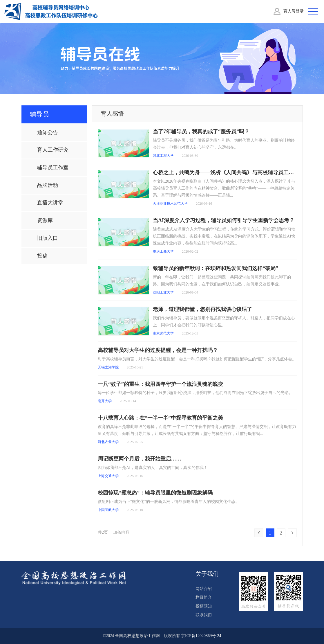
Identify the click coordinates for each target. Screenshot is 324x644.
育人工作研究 (53, 150)
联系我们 (204, 615)
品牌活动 (48, 186)
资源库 (45, 221)
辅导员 (39, 115)
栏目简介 (204, 598)
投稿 (42, 256)
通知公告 (48, 133)
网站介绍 (204, 589)
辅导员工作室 (53, 168)
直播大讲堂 (50, 203)
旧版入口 (48, 238)
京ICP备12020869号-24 (201, 636)
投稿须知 (204, 606)
